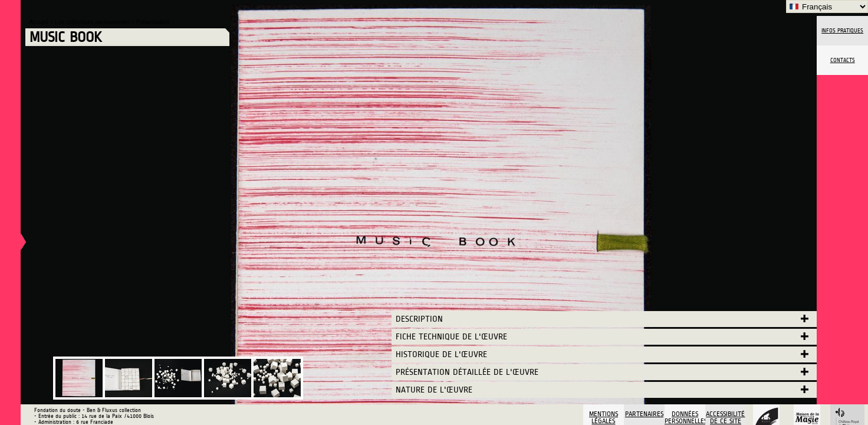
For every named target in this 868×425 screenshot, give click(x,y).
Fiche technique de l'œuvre (451, 337)
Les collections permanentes (93, 22)
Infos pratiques (842, 31)
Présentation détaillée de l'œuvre (467, 372)
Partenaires (644, 414)
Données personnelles (685, 417)
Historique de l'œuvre (441, 354)
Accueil (40, 22)
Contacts (843, 60)
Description (419, 319)
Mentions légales (604, 417)
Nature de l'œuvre (434, 390)
